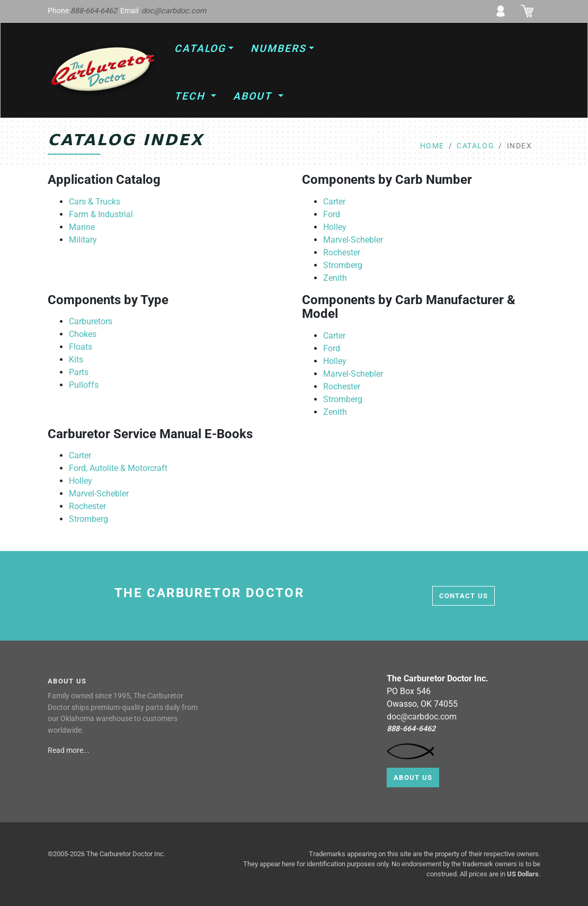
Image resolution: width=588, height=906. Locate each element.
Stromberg (343, 265)
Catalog (200, 48)
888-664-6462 (94, 11)
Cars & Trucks (95, 202)
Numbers (278, 48)
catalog (475, 146)
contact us (464, 596)
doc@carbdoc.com (174, 11)
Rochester (342, 252)
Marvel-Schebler (353, 240)
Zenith (335, 278)
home (432, 146)
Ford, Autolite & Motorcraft (118, 468)
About (254, 96)
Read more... (69, 750)
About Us (413, 778)
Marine (82, 227)
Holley (335, 227)
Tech (191, 96)
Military (83, 240)
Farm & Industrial (101, 214)
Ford (332, 214)
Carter (334, 202)
